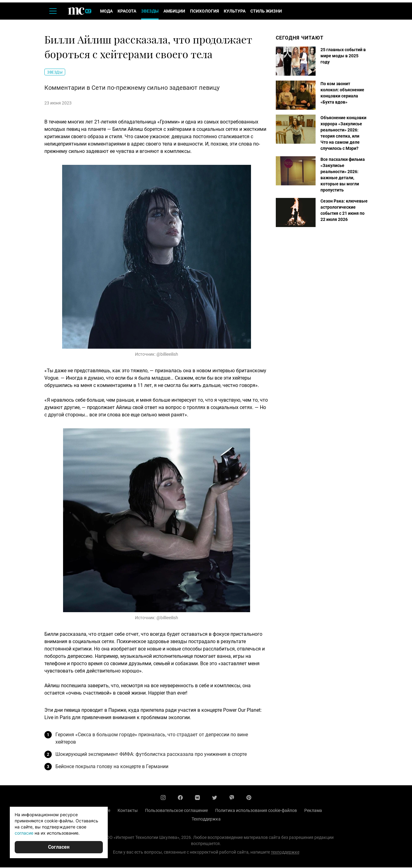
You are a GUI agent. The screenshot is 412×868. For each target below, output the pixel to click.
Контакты (128, 811)
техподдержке (285, 853)
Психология (204, 12)
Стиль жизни (266, 12)
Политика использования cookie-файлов (256, 811)
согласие (24, 833)
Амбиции (174, 12)
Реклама (313, 811)
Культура (235, 12)
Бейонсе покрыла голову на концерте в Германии (112, 767)
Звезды (150, 12)
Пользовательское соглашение (176, 811)
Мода (106, 12)
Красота (127, 12)
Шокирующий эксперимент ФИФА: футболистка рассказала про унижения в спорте (151, 755)
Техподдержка (206, 820)
